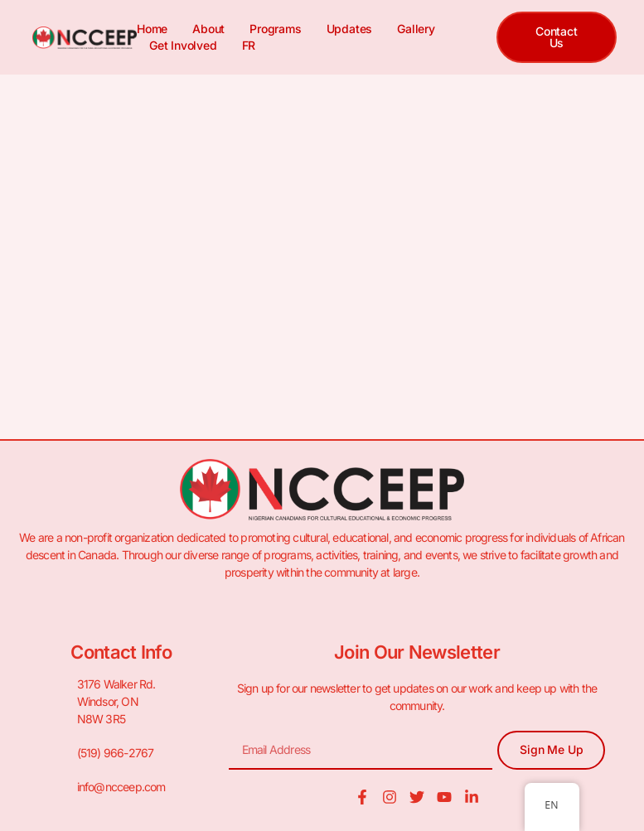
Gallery (416, 29)
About (208, 29)
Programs (275, 29)
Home (152, 29)
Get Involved (183, 45)
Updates (350, 29)
